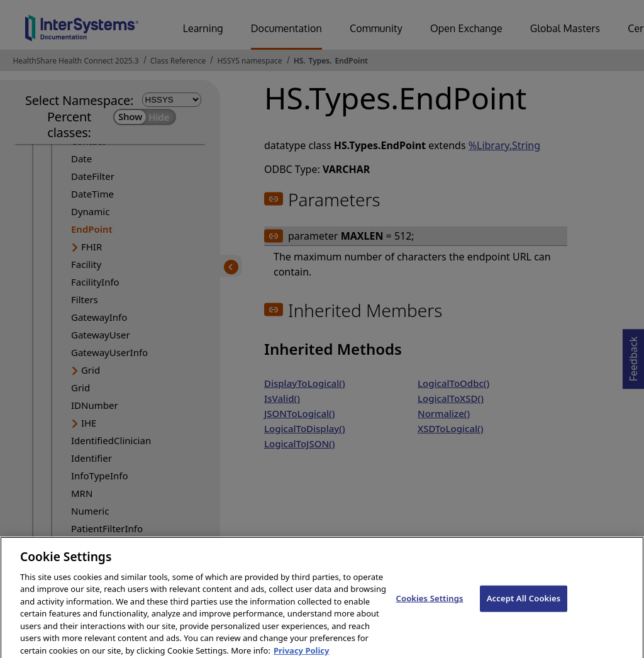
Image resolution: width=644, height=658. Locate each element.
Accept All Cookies (524, 605)
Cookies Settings (430, 605)
